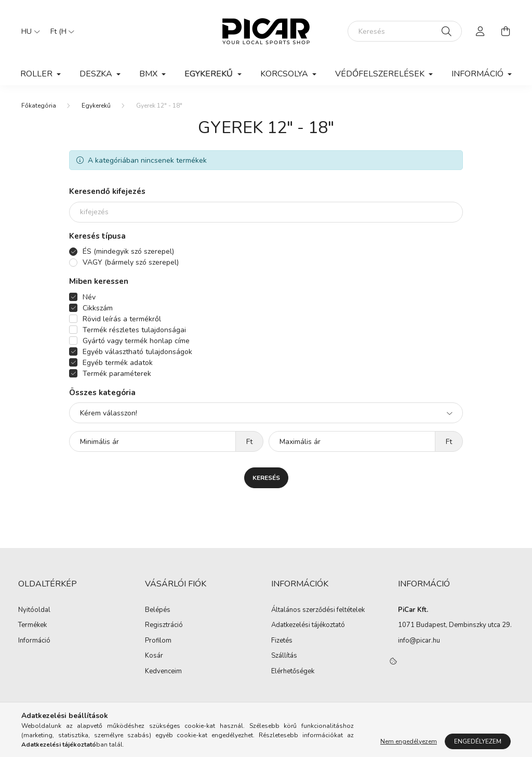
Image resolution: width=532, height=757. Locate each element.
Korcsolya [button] (285, 74)
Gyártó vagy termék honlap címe (136, 341)
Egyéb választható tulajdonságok (137, 352)
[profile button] (481, 31)
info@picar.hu (419, 641)
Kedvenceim (163, 672)
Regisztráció (164, 625)
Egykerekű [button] (210, 74)
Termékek (32, 625)
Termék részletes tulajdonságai (134, 330)
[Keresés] (405, 31)
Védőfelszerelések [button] (381, 74)
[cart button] (506, 31)
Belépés (158, 610)
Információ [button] (478, 74)
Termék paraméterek (117, 374)
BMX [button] (149, 74)
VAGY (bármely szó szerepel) (131, 262)
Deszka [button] (97, 74)
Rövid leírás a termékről (122, 319)
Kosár (154, 656)
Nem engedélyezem (409, 741)
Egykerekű (96, 106)
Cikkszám (98, 308)
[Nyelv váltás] (28, 31)
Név (89, 297)
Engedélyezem (478, 741)
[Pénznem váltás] (60, 31)
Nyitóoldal (34, 610)
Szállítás (284, 656)
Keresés (266, 478)
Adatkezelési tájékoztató (308, 625)
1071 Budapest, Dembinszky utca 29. (455, 625)
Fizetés (282, 641)
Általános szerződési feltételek (318, 610)
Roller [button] (37, 74)
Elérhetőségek (293, 672)
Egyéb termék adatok (118, 363)
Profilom (158, 641)
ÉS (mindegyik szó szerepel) (128, 251)
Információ (34, 641)
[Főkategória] (39, 106)
